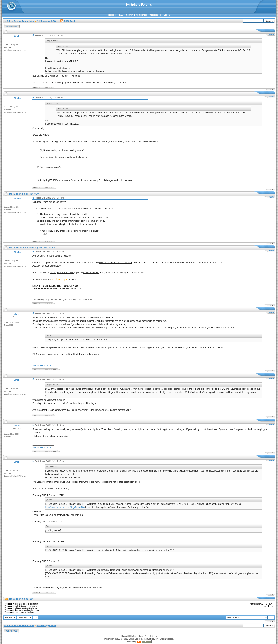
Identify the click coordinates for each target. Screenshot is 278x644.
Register (112, 15)
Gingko (17, 36)
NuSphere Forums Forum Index (19, 21)
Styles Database (166, 639)
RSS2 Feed (67, 21)
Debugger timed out (21, 599)
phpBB (117, 639)
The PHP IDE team (42, 366)
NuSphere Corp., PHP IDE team (144, 636)
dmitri (17, 314)
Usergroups (155, 15)
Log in (167, 15)
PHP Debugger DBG (46, 21)
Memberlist (141, 15)
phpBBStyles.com (151, 639)
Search (130, 15)
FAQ (121, 15)
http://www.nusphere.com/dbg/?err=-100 (65, 507)
